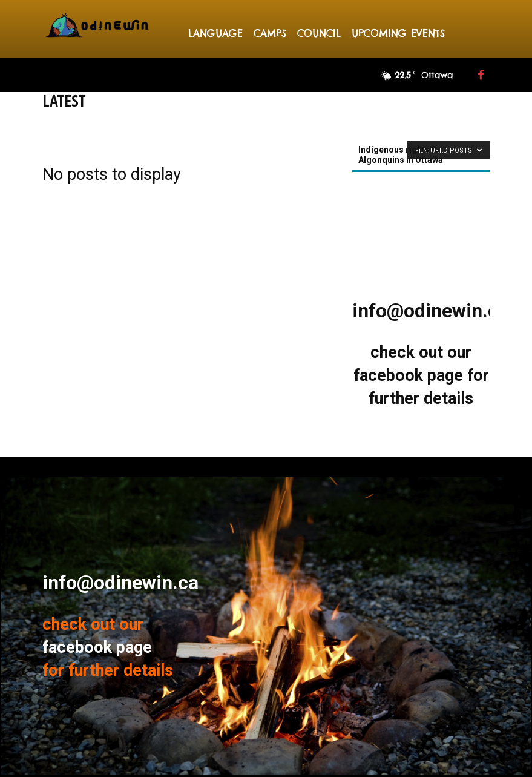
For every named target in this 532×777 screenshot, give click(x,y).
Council (319, 33)
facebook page (408, 375)
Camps (270, 33)
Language (215, 33)
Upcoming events (398, 33)
